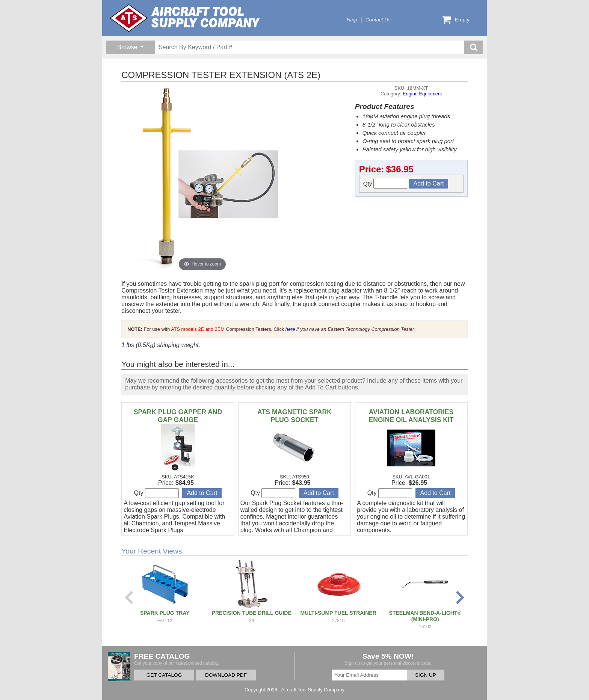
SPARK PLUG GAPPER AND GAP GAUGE (178, 416)
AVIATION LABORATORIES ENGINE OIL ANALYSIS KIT (411, 416)
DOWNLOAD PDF (226, 675)
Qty (385, 184)
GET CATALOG (164, 675)
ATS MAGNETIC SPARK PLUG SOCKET (294, 416)
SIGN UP (426, 675)
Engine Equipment (422, 94)
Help (352, 20)
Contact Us (378, 20)
